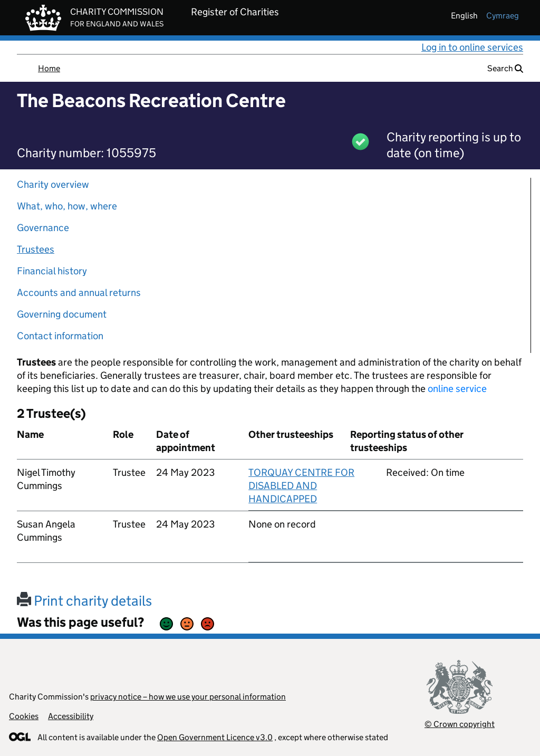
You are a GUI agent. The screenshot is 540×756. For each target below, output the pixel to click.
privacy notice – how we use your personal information (188, 697)
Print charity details (84, 601)
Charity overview (53, 184)
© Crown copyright (460, 724)
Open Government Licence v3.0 (215, 737)
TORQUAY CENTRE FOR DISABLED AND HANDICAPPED (301, 486)
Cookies (24, 716)
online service (457, 389)
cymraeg (503, 16)
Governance (43, 228)
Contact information (60, 336)
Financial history (52, 271)
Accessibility (71, 716)
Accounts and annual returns (79, 293)
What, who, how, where (67, 206)
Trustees (36, 249)
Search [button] (505, 68)
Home (49, 68)
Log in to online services (472, 47)
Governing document (62, 314)
